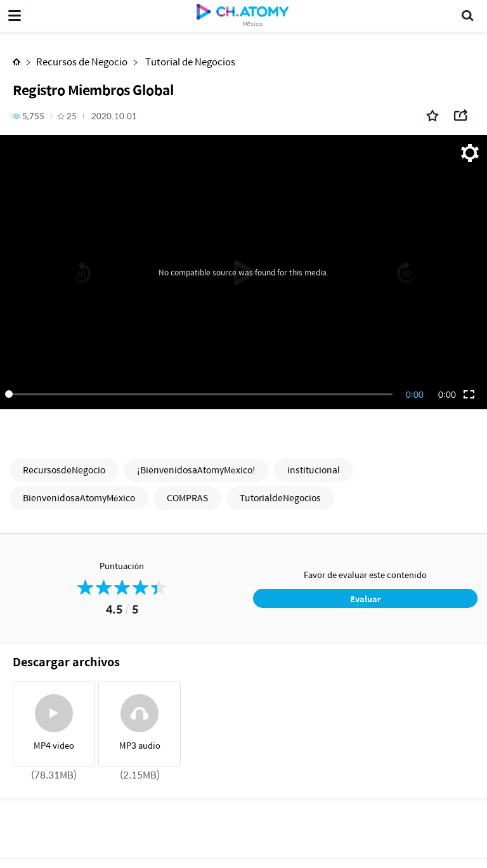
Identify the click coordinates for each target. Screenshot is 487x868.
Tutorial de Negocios (189, 61)
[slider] (201, 394)
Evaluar (366, 599)
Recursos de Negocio (82, 61)
